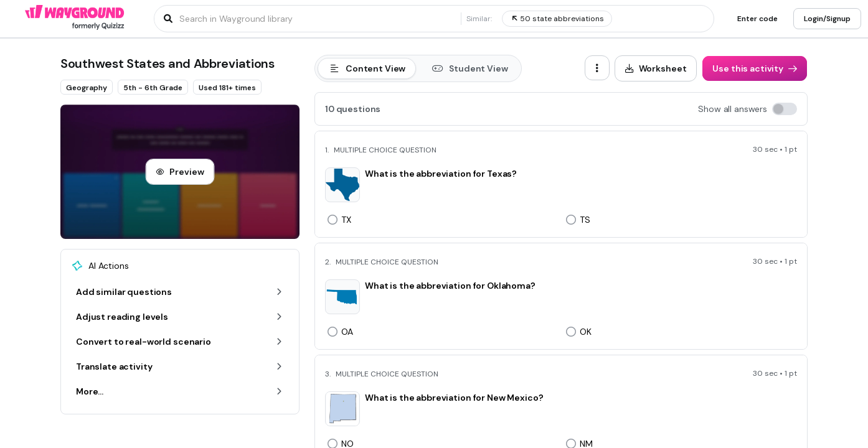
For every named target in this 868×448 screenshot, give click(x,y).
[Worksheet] (656, 68)
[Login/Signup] (827, 19)
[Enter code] (757, 19)
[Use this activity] (755, 68)
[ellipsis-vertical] (597, 68)
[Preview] (180, 172)
